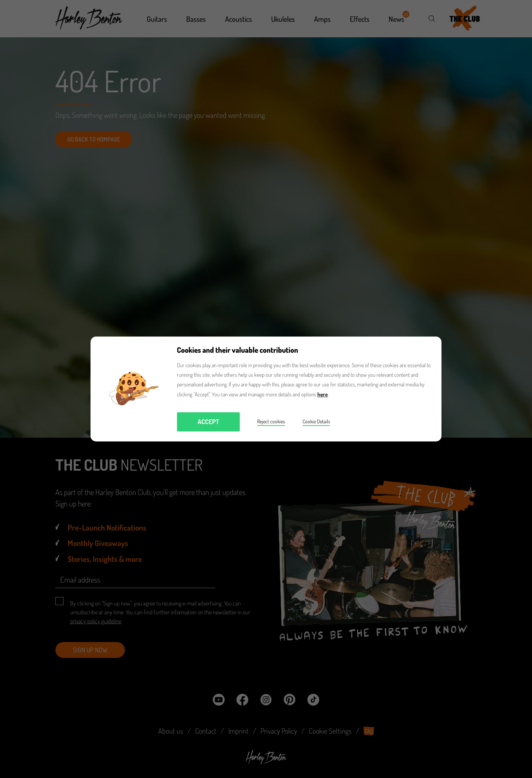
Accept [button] (208, 422)
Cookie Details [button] (316, 421)
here (323, 394)
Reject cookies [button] (271, 421)
